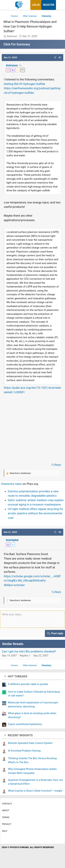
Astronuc (12, 65)
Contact (7, 804)
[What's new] (59, 5)
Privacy (7, 824)
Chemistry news (11, 484)
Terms (6, 817)
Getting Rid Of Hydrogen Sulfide (24, 84)
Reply (58, 465)
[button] (55, 58)
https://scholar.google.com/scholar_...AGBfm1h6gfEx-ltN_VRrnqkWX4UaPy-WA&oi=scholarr (32, 581)
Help (5, 831)
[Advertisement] (32, 428)
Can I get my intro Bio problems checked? (29, 651)
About (6, 810)
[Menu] (6, 5)
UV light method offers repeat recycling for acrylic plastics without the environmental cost (36, 513)
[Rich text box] (32, 619)
